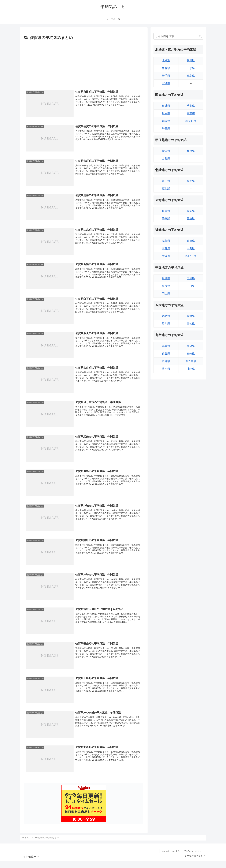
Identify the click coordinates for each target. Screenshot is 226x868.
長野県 (191, 151)
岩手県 (166, 76)
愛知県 (191, 211)
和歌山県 (191, 256)
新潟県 (166, 151)
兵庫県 (191, 241)
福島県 (191, 76)
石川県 (166, 188)
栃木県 (166, 113)
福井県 (191, 181)
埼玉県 (166, 129)
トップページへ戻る (170, 851)
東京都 (191, 113)
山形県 (191, 68)
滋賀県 (166, 241)
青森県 (166, 68)
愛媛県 (191, 316)
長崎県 (166, 361)
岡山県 (166, 294)
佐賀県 (166, 354)
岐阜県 (166, 211)
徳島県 (166, 316)
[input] (178, 36)
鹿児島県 (191, 361)
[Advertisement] (84, 63)
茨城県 (166, 106)
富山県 (166, 181)
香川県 (166, 324)
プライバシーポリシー (193, 851)
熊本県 (166, 369)
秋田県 (191, 60)
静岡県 (166, 218)
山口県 (191, 286)
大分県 (191, 346)
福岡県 (166, 346)
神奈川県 (191, 121)
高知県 (191, 324)
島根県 (166, 286)
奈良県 (191, 248)
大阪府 (166, 256)
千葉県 (191, 106)
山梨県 (166, 159)
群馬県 (166, 121)
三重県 (191, 218)
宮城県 (166, 83)
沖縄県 (191, 369)
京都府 (166, 248)
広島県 (191, 278)
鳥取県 (166, 278)
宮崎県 (191, 354)
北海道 (166, 60)
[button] (200, 36)
